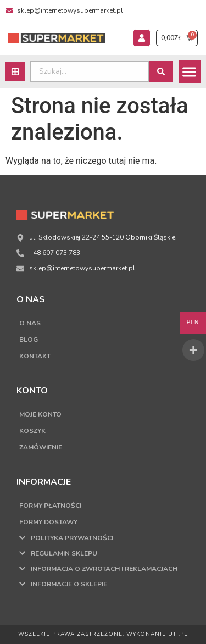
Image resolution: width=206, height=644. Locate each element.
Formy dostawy (48, 522)
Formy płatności (50, 506)
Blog (29, 340)
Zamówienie (41, 447)
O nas (30, 323)
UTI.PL (178, 634)
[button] (190, 72)
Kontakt (35, 356)
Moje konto (40, 414)
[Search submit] (161, 71)
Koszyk (32, 431)
